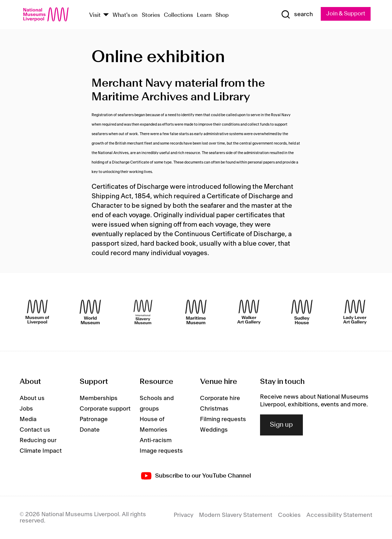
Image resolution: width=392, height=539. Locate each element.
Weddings (214, 430)
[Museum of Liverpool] (37, 312)
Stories (151, 15)
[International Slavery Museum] (143, 312)
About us (32, 398)
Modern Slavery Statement (236, 515)
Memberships (99, 398)
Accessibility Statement (339, 515)
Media (28, 419)
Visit (95, 15)
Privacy (184, 515)
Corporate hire (220, 398)
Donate (90, 430)
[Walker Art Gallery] (249, 312)
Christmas (214, 409)
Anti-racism (156, 440)
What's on (125, 15)
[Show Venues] (106, 15)
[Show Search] (297, 14)
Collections (178, 15)
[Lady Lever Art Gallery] (355, 312)
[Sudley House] (302, 312)
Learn (204, 15)
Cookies (289, 515)
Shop (222, 15)
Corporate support (105, 409)
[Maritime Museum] (196, 312)
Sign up (281, 425)
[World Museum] (90, 312)
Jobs (26, 409)
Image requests (161, 451)
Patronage (94, 419)
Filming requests (223, 419)
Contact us (35, 430)
